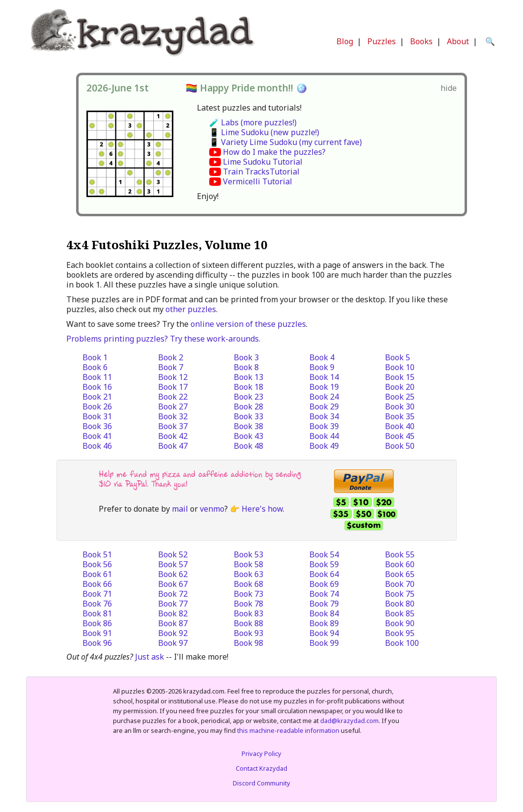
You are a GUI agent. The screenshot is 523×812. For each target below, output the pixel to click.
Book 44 (324, 436)
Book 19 (324, 387)
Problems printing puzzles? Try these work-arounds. (163, 339)
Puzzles (382, 41)
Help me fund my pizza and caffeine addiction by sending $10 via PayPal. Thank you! (200, 479)
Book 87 (173, 623)
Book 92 (173, 633)
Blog (345, 41)
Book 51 (97, 554)
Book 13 (248, 377)
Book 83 (248, 613)
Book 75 (400, 594)
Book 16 (97, 387)
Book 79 (324, 604)
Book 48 (248, 446)
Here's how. (263, 509)
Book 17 (173, 387)
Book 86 (97, 623)
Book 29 (324, 406)
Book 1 (95, 357)
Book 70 (400, 584)
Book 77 (173, 604)
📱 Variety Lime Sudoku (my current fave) (286, 142)
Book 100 (402, 643)
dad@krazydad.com (349, 721)
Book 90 (400, 623)
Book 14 (324, 377)
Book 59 (324, 564)
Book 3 (246, 357)
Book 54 (324, 554)
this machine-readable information (288, 730)
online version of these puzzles (248, 324)
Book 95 (400, 633)
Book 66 (97, 584)
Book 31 (97, 416)
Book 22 (173, 397)
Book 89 (324, 623)
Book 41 (97, 436)
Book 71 (97, 594)
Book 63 (248, 574)
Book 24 (324, 397)
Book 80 (400, 604)
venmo (212, 509)
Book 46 (97, 446)
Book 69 (324, 584)
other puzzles (191, 309)
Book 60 (400, 564)
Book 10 (400, 367)
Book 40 (400, 426)
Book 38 (248, 426)
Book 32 (173, 416)
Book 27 (173, 406)
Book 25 (400, 397)
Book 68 (248, 584)
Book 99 (324, 643)
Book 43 (248, 436)
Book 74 (324, 594)
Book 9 (322, 367)
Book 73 (248, 594)
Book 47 (173, 446)
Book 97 (173, 643)
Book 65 (400, 574)
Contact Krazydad (261, 768)
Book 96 (97, 643)
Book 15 (400, 377)
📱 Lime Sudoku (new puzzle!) (264, 132)
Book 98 (248, 643)
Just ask (150, 657)
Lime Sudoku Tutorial (263, 162)
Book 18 (248, 387)
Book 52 (173, 554)
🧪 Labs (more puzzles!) (253, 122)
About (458, 41)
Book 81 (97, 613)
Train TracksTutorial (261, 172)
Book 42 (173, 436)
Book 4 (322, 357)
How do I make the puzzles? (274, 152)
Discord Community (261, 783)
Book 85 (400, 613)
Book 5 (398, 357)
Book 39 (324, 426)
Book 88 (248, 623)
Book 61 (97, 574)
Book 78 (248, 604)
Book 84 (324, 613)
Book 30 (400, 406)
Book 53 (248, 554)
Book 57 (173, 564)
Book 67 (173, 584)
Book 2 (171, 357)
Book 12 (173, 377)
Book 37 (173, 426)
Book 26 (97, 406)
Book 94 (324, 633)
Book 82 (173, 613)
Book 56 (97, 564)
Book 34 (324, 416)
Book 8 (246, 367)
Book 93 (248, 633)
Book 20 (400, 387)
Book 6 (95, 367)
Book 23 (248, 397)
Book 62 (173, 574)
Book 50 (400, 446)
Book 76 (97, 604)
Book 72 (173, 594)
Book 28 (248, 406)
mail (180, 509)
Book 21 (97, 397)
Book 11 (97, 377)
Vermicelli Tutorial (258, 181)
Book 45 (400, 436)
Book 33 (248, 416)
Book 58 (248, 564)
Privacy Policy (261, 754)
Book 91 (97, 633)
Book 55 (400, 554)
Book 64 (324, 574)
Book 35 (400, 416)
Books (421, 41)
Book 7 (171, 367)
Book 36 (97, 426)
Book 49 (324, 446)
